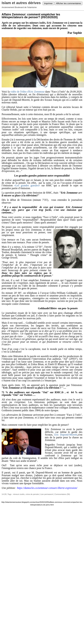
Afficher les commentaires (68, 3)
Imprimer (48, 3)
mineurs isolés (19, 494)
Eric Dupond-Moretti (66, 435)
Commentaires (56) (62, 494)
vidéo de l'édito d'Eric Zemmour (27, 92)
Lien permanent (47, 494)
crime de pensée (32, 494)
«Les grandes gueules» (27, 185)
